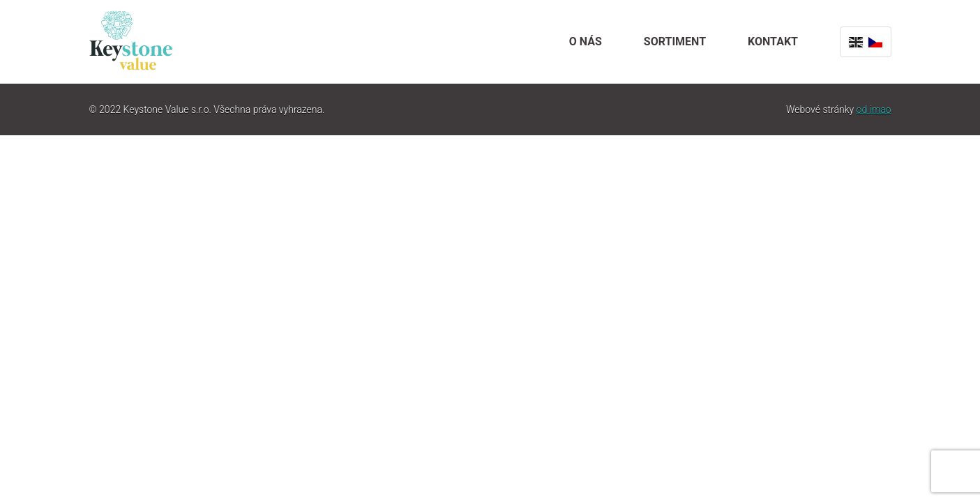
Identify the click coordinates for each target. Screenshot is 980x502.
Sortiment (675, 41)
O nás (586, 41)
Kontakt (773, 41)
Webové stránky (838, 109)
